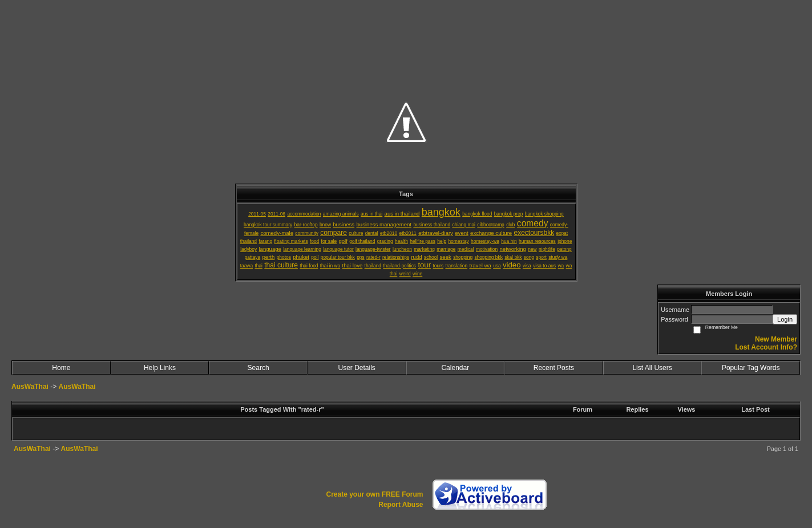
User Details (357, 368)
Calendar (455, 368)
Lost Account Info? (766, 347)
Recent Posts (554, 368)
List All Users (652, 368)
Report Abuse (401, 505)
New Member (776, 339)
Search (258, 368)
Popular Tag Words (751, 368)
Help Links (160, 368)
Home (61, 368)
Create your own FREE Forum (374, 494)
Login (785, 319)
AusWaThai (30, 387)
